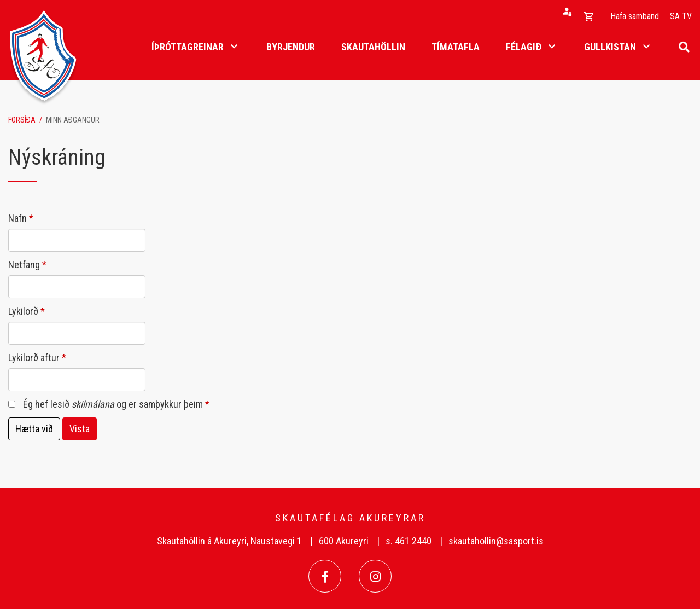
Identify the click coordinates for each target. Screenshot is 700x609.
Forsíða (22, 120)
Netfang (24, 265)
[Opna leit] (684, 46)
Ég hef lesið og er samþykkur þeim (113, 404)
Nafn (17, 218)
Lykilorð (23, 311)
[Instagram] (375, 576)
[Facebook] (325, 576)
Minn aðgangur (73, 120)
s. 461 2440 (409, 541)
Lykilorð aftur (34, 358)
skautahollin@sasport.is (496, 541)
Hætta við (34, 429)
